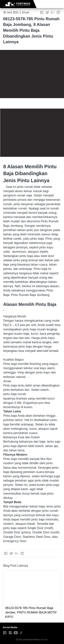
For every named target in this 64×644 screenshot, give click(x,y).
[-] (5, 633)
